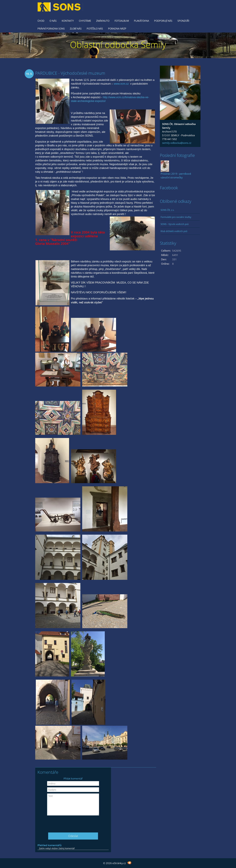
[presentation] (73, 823)
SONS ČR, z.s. (167, 210)
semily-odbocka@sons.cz (177, 143)
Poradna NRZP (117, 29)
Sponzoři (183, 21)
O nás (53, 21)
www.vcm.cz (121, 84)
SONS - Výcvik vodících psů (175, 224)
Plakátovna (141, 21)
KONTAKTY (68, 21)
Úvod (41, 21)
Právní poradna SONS (51, 29)
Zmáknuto (103, 21)
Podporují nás (163, 21)
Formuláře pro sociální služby (176, 217)
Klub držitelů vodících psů (174, 231)
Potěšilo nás (95, 29)
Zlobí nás (76, 29)
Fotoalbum (122, 21)
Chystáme (85, 21)
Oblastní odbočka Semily (118, 44)
